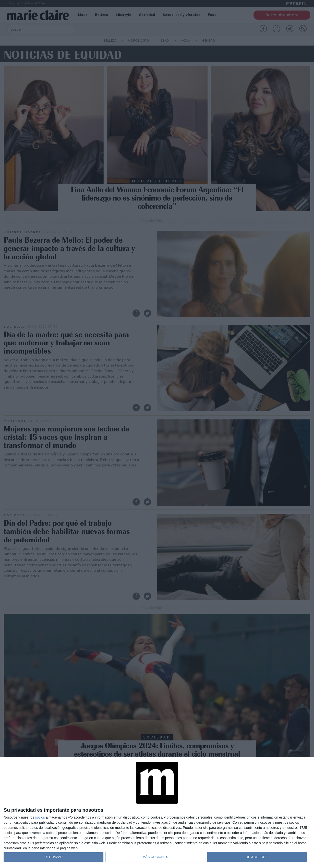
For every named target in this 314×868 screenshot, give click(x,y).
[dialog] (157, 813)
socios (40, 817)
